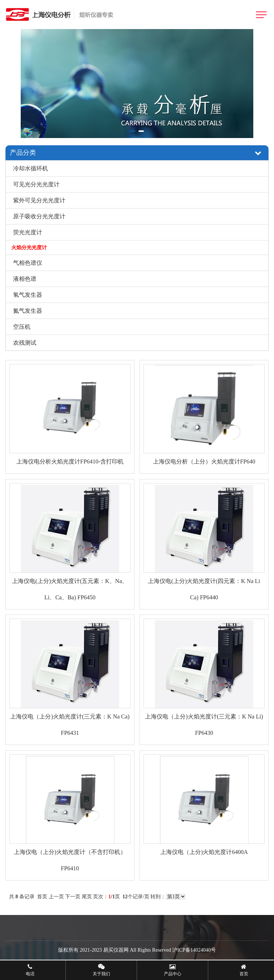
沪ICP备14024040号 (194, 950)
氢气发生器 (28, 295)
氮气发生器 (28, 311)
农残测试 (25, 343)
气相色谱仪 (28, 263)
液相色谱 (25, 279)
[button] (133, 131)
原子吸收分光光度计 (39, 216)
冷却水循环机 (31, 168)
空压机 (22, 327)
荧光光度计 (28, 232)
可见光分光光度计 (36, 184)
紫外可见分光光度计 (39, 200)
